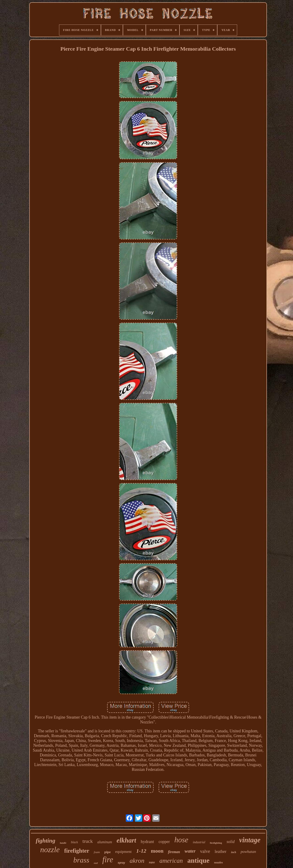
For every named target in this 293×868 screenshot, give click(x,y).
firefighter (77, 851)
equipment (123, 852)
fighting (45, 841)
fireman (174, 852)
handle (63, 843)
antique (198, 860)
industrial (199, 842)
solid (231, 842)
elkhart (126, 840)
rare (152, 862)
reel (96, 863)
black (74, 842)
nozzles (218, 862)
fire (108, 860)
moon (157, 851)
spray (121, 863)
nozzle (50, 850)
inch (233, 852)
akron (137, 861)
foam (97, 852)
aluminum (105, 842)
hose (181, 840)
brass (81, 860)
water (190, 851)
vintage (250, 840)
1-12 (141, 851)
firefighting (216, 843)
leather (221, 851)
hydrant (147, 842)
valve (205, 851)
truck (88, 841)
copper (164, 842)
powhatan (248, 852)
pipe (108, 852)
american (171, 861)
